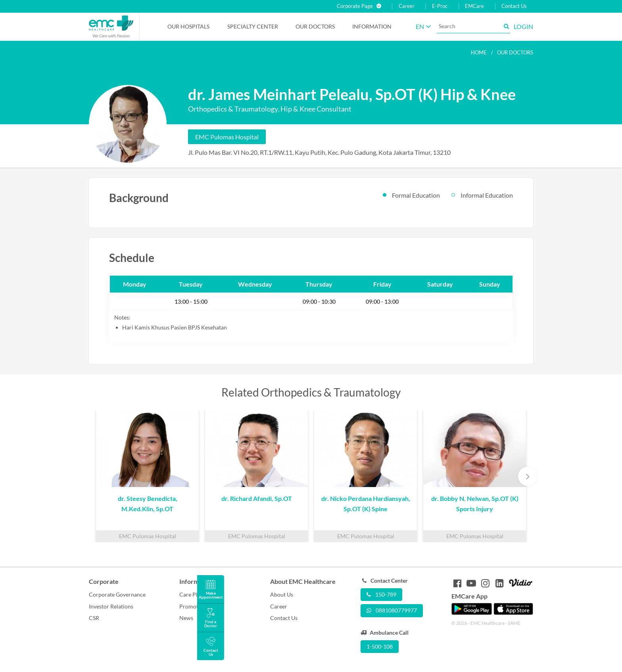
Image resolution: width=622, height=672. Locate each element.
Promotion (193, 606)
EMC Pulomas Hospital (227, 137)
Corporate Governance (117, 594)
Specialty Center (253, 26)
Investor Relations (111, 606)
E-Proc (440, 6)
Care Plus (191, 594)
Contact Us (514, 6)
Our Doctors (315, 26)
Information (372, 26)
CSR (94, 618)
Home (479, 52)
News (186, 618)
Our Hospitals (188, 26)
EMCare (474, 6)
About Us (282, 594)
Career (407, 6)
